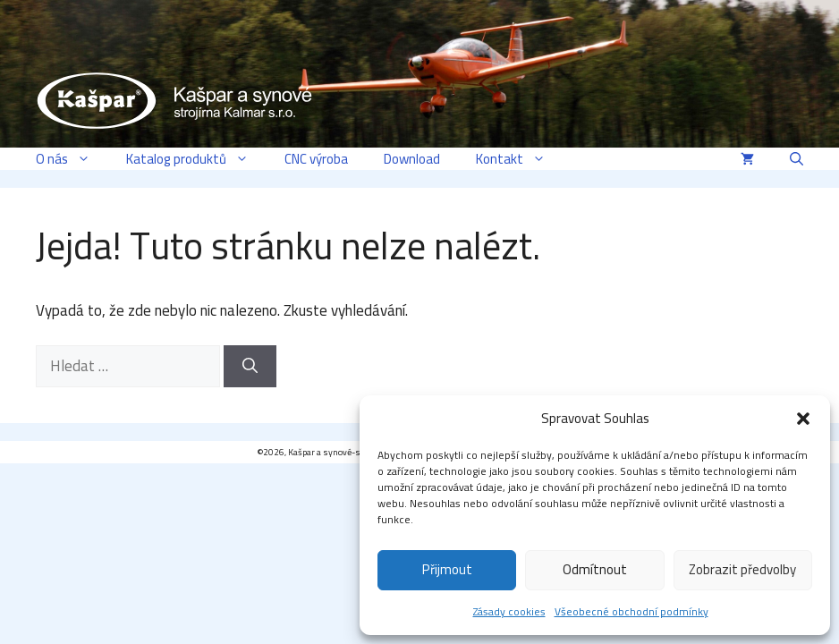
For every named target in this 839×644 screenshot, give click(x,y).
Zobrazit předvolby (742, 569)
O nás (72, 159)
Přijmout (447, 569)
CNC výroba (316, 159)
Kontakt (520, 159)
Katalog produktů (196, 159)
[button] (803, 419)
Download (412, 159)
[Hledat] (250, 367)
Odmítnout (595, 569)
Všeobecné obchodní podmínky (631, 611)
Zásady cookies (509, 611)
